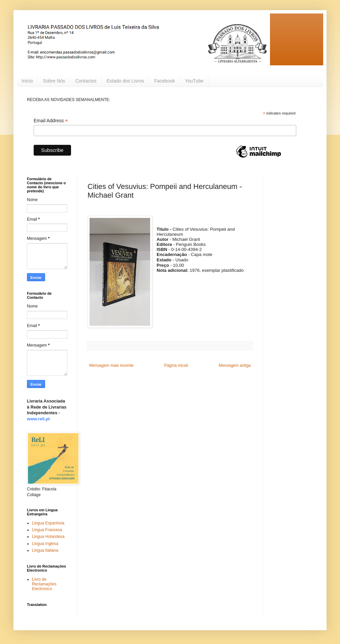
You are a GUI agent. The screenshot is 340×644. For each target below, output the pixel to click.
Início (27, 81)
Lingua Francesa (47, 530)
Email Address (51, 121)
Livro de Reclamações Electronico (44, 584)
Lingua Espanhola (48, 523)
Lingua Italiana (45, 550)
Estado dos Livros (125, 81)
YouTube (194, 81)
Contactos (86, 81)
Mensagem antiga (235, 365)
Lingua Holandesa (48, 537)
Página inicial (176, 365)
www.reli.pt (38, 419)
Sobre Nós (54, 81)
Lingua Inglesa (45, 544)
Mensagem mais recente (111, 365)
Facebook (164, 81)
